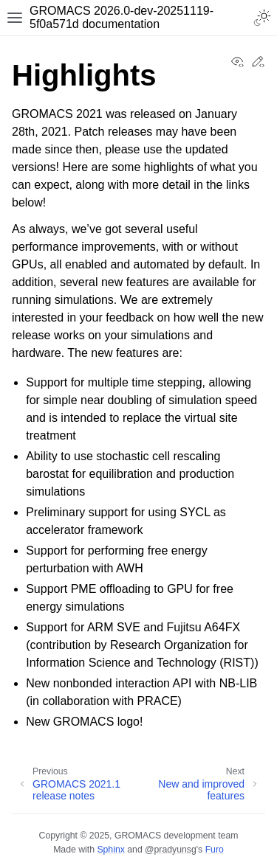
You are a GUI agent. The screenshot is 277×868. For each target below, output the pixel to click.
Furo (215, 850)
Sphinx (110, 850)
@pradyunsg (171, 850)
